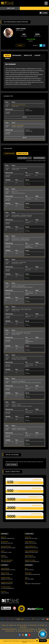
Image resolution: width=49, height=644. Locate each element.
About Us (3, 537)
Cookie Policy (23, 627)
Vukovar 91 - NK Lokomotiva (19, 105)
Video (26, 578)
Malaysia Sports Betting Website (25, 631)
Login (2, 551)
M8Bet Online (41, 629)
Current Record (10, 154)
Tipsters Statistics (6, 587)
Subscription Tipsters (7, 582)
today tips (28, 537)
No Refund (11, 625)
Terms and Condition (22, 625)
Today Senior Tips (30, 542)
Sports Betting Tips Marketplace (9, 629)
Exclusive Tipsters (6, 546)
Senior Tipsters (5, 573)
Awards (8, 58)
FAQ (26, 582)
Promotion (28, 573)
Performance (17, 55)
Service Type (28, 55)
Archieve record (22, 154)
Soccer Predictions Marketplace (27, 629)
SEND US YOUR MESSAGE (7, 560)
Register (3, 556)
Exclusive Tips (5, 542)
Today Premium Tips (30, 546)
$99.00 (25, 117)
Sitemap (4, 625)
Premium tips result (30, 560)
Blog (26, 569)
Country (37, 55)
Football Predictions (10, 631)
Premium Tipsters (6, 578)
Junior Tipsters (5, 569)
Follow (20, 45)
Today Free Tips (29, 556)
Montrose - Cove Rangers (18, 125)
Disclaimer (42, 625)
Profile (7, 55)
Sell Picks (3, 592)
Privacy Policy (33, 625)
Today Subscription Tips (31, 551)
